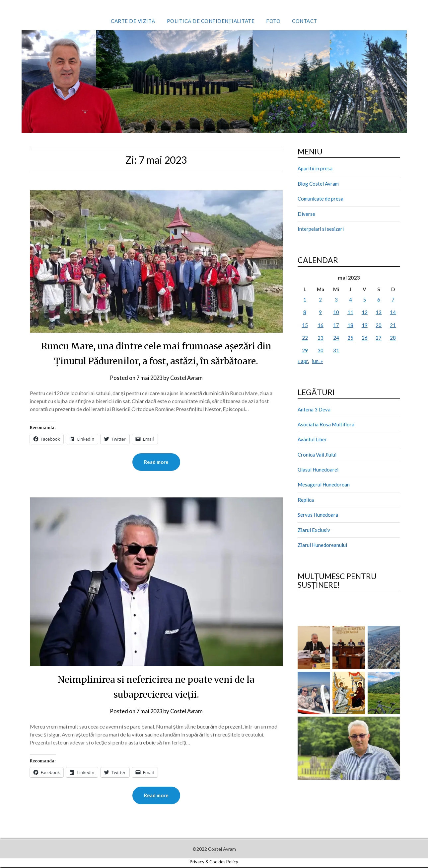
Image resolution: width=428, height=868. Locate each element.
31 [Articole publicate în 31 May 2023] (336, 350)
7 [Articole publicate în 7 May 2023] (393, 300)
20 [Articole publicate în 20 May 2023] (379, 325)
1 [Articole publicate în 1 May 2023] (305, 300)
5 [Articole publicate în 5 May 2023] (364, 300)
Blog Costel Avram (318, 184)
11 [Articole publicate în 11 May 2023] (350, 312)
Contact (305, 21)
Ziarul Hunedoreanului (322, 545)
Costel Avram (187, 378)
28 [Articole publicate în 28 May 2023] (393, 338)
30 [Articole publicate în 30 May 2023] (321, 350)
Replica (306, 500)
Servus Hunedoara (318, 515)
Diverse (306, 214)
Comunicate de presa (321, 199)
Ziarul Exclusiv (314, 530)
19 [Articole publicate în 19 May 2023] (365, 325)
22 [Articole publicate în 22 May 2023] (305, 338)
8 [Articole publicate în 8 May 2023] (305, 312)
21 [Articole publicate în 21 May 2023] (393, 325)
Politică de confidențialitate (211, 21)
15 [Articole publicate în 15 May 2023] (305, 325)
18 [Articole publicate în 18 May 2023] (350, 325)
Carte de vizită (133, 21)
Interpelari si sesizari (321, 229)
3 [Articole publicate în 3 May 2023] (336, 300)
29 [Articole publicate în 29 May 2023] (305, 350)
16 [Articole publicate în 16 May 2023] (321, 325)
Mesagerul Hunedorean (324, 484)
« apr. (303, 361)
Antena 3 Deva (314, 409)
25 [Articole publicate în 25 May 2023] (350, 338)
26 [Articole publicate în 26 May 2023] (365, 338)
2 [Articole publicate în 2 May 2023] (320, 300)
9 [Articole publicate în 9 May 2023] (320, 312)
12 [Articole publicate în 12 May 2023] (365, 312)
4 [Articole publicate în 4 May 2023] (351, 300)
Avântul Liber (312, 439)
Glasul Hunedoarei (318, 470)
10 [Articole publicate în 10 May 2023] (336, 312)
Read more (156, 462)
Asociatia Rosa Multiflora (326, 424)
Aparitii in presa (315, 168)
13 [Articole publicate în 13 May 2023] (379, 312)
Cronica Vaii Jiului (317, 455)
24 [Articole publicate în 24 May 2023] (336, 338)
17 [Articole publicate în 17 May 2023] (336, 325)
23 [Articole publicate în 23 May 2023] (321, 338)
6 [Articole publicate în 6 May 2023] (379, 300)
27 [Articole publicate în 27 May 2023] (379, 338)
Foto (273, 21)
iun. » (317, 361)
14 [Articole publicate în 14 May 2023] (393, 312)
